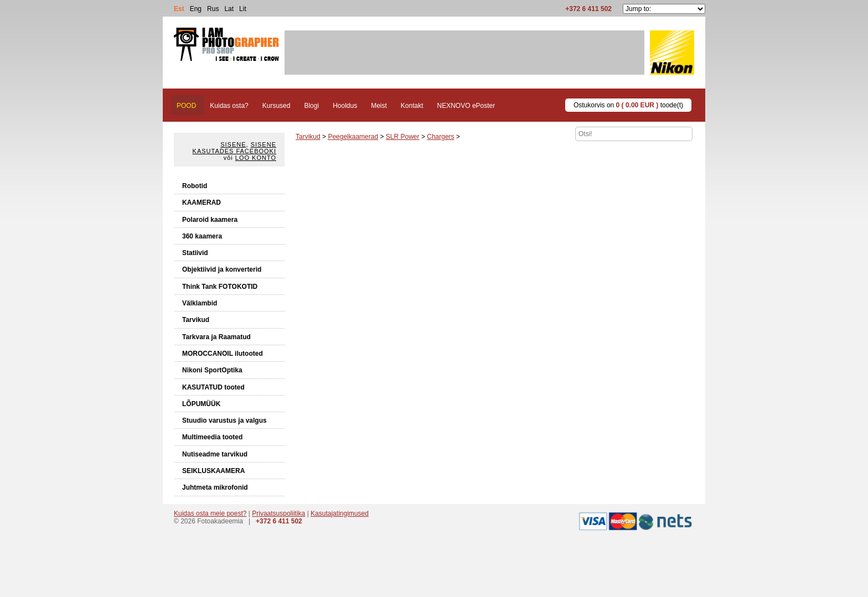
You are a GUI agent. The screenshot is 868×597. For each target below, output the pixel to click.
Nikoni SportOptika (212, 370)
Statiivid (195, 253)
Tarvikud (196, 320)
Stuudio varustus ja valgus (224, 421)
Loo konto (256, 158)
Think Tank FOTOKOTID (220, 287)
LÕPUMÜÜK (201, 404)
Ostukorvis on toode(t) (628, 105)
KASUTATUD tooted (213, 387)
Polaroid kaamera (210, 220)
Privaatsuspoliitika (278, 513)
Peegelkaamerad (353, 137)
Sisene (233, 144)
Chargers (440, 137)
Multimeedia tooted (212, 437)
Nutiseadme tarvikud (215, 454)
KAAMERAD (201, 203)
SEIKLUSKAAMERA (213, 471)
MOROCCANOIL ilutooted (223, 354)
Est (179, 9)
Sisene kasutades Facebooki (234, 148)
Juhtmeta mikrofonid (215, 487)
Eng (196, 9)
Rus (213, 9)
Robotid (195, 186)
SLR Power (403, 137)
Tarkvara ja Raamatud (216, 337)
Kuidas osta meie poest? (210, 513)
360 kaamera (202, 236)
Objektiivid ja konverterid (222, 269)
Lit (243, 9)
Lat (229, 9)
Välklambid (200, 303)
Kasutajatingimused (340, 513)
